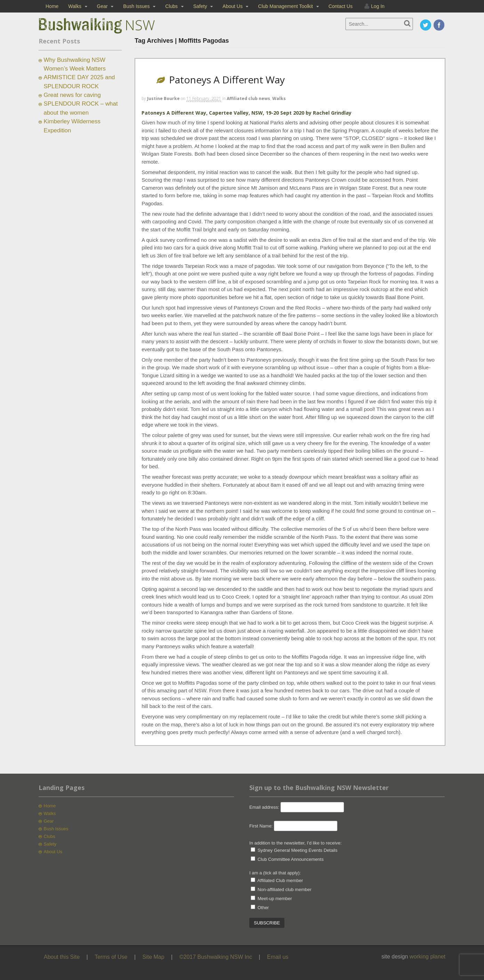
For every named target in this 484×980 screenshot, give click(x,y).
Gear (102, 6)
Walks (75, 6)
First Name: (261, 826)
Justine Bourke (163, 98)
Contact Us (341, 6)
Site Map (154, 957)
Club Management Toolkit (285, 6)
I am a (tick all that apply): (275, 873)
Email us (278, 957)
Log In (378, 6)
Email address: (265, 807)
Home (52, 6)
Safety (200, 6)
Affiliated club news (248, 98)
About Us (233, 6)
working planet (427, 957)
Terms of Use (111, 957)
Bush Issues (136, 6)
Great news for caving (72, 95)
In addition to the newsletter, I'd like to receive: (296, 843)
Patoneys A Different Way (227, 80)
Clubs (171, 6)
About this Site (62, 957)
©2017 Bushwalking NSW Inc (216, 957)
